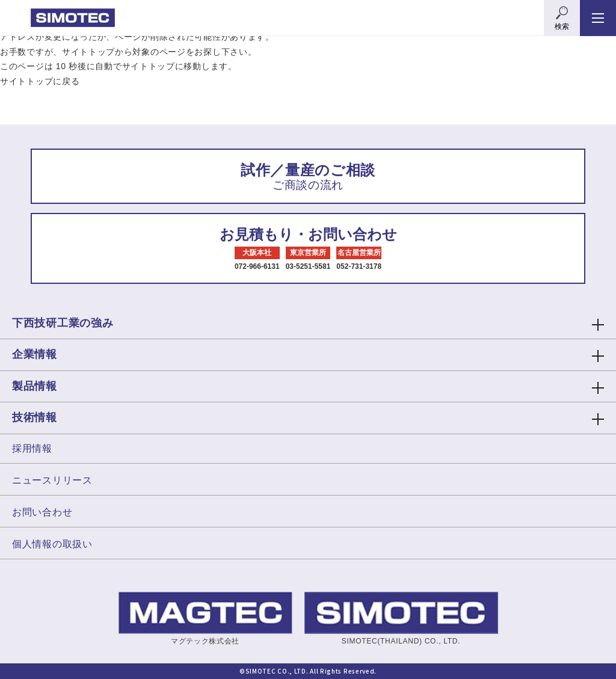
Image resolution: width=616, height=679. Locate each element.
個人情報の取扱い (52, 544)
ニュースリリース (52, 480)
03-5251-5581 (308, 266)
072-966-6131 (257, 266)
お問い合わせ (42, 512)
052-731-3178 (359, 266)
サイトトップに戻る (40, 81)
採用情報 (32, 448)
